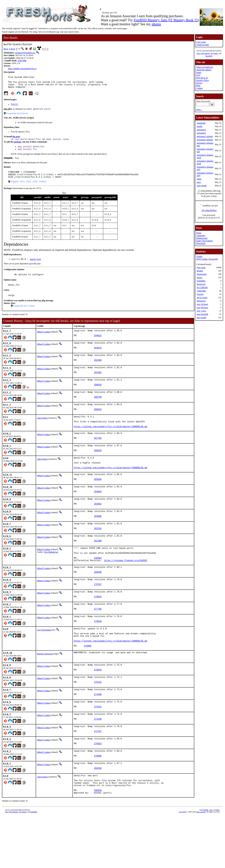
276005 (88, 686)
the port (16, 141)
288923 (98, 426)
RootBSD (209, 56)
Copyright (183, 864)
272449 (98, 764)
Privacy (199, 83)
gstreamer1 (201, 130)
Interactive (201, 301)
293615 (98, 360)
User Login (201, 42)
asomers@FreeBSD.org (25, 53)
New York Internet (203, 53)
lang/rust (35, 267)
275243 (98, 725)
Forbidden (201, 281)
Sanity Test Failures (205, 241)
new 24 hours (202, 304)
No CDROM (202, 288)
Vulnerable (201, 291)
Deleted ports (202, 238)
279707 (98, 618)
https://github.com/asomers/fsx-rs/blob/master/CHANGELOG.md (110, 445)
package (17, 146)
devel (13, 49)
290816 (98, 400)
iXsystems (214, 53)
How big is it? (202, 78)
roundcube (201, 123)
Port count (201, 267)
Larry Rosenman (44, 666)
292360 (98, 373)
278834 (98, 631)
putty (199, 182)
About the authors (204, 70)
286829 (98, 471)
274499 (98, 738)
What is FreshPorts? (205, 67)
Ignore (199, 277)
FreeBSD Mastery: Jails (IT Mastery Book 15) (166, 20)
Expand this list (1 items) (24, 316)
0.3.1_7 (7, 49)
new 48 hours (202, 308)
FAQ (198, 75)
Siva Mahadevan (51, 580)
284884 (98, 517)
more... (199, 109)
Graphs (199, 256)
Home (199, 233)
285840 (98, 504)
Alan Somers (42, 434)
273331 (98, 751)
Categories (201, 235)
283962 (98, 530)
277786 (98, 645)
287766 (98, 458)
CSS (211, 862)
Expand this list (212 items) (29, 189)
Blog (198, 86)
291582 (98, 386)
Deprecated (202, 274)
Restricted (201, 284)
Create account (202, 45)
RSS (218, 862)
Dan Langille (201, 864)
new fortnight (202, 314)
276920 (98, 658)
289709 (98, 413)
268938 (98, 842)
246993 (98, 589)
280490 (98, 605)
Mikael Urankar (44, 342)
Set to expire (202, 298)
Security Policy (203, 80)
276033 (98, 711)
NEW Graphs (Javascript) (207, 259)
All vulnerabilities (209, 210)
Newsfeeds (201, 243)
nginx (199, 179)
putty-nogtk (202, 186)
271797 (98, 777)
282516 (98, 556)
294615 (98, 347)
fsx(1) (15, 107)
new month (201, 318)
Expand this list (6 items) (17, 117)
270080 (98, 804)
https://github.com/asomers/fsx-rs (22, 69)
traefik (199, 126)
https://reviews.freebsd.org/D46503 (126, 592)
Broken (200, 271)
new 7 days (201, 311)
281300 (98, 570)
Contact (199, 88)
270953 (98, 790)
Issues (199, 72)
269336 (98, 817)
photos (156, 24)
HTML (206, 862)
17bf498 (22, 61)
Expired (200, 294)
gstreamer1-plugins (205, 136)
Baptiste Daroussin (45, 694)
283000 (98, 543)
